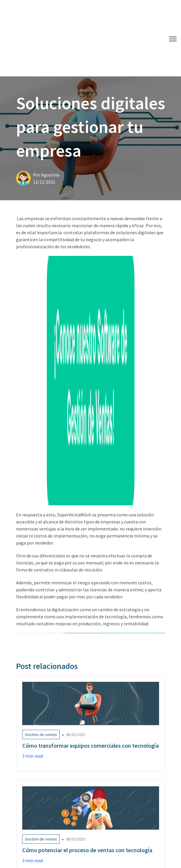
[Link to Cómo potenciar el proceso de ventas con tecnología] (91, 606)
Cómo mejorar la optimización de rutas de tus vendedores (67, 799)
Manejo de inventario (77, 721)
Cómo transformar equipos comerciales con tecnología (64, 770)
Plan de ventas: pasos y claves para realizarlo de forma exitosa (71, 780)
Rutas (108, 721)
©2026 (109, 835)
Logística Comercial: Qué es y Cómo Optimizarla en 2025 (65, 760)
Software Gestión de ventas (43, 733)
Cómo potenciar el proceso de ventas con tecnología (63, 790)
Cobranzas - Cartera (138, 721)
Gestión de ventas (35, 721)
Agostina (50, 121)
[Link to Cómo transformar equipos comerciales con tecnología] (91, 502)
